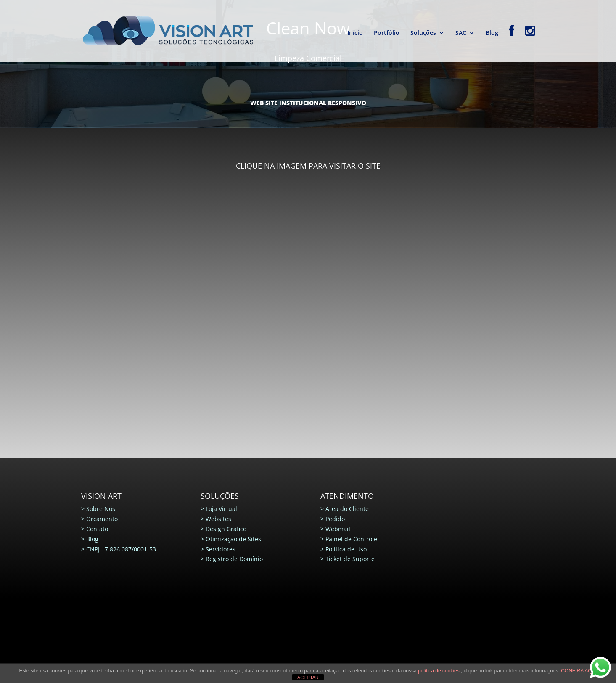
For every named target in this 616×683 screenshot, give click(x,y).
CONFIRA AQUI (579, 671)
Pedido (335, 519)
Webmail (338, 529)
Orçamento (102, 519)
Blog (492, 33)
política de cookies (439, 671)
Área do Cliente (347, 509)
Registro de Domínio (234, 559)
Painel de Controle (351, 539)
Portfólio (387, 33)
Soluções (423, 33)
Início (355, 33)
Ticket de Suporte (350, 559)
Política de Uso (346, 549)
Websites (218, 519)
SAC (461, 33)
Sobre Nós (101, 509)
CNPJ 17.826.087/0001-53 (121, 549)
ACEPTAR (308, 678)
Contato (97, 529)
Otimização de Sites (233, 539)
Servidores (221, 549)
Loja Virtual (221, 509)
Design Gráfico (226, 529)
